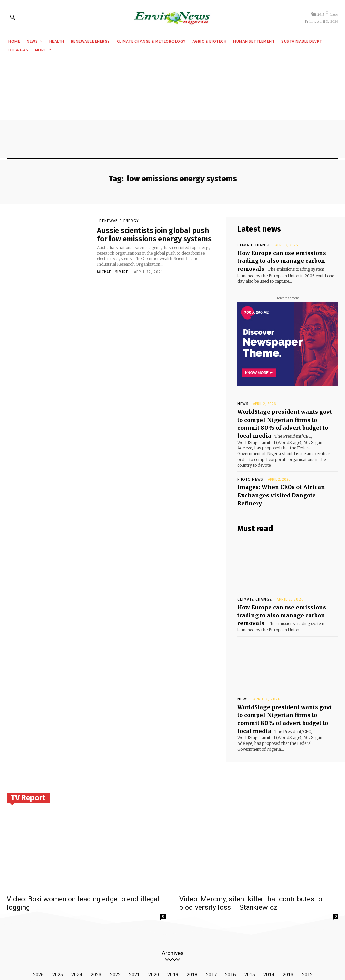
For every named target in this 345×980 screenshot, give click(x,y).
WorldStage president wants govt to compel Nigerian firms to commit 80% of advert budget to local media (282, 412)
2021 (134, 928)
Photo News (248, 462)
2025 (58, 928)
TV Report (28, 751)
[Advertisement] (172, 108)
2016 (230, 928)
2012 (307, 928)
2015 (250, 928)
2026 (38, 928)
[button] (13, 17)
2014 (269, 928)
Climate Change (251, 245)
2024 (77, 928)
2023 (96, 928)
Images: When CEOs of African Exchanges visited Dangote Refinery (283, 472)
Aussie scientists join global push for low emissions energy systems (154, 236)
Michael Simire (113, 273)
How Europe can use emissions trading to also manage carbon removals (286, 581)
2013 (288, 928)
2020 (154, 928)
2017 (211, 928)
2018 (192, 928)
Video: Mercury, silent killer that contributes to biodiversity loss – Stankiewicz (251, 857)
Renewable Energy (119, 222)
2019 (173, 928)
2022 (115, 928)
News (242, 399)
